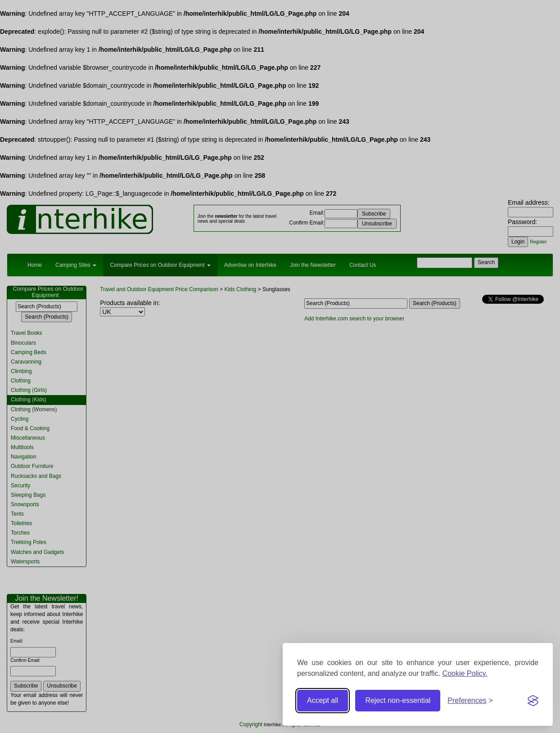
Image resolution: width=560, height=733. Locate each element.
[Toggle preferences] (470, 701)
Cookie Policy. (465, 673)
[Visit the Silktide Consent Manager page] (533, 701)
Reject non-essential (398, 700)
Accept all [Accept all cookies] (323, 700)
